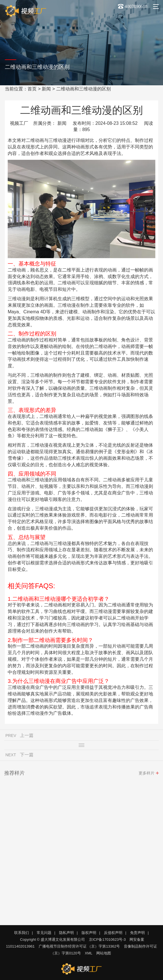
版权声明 (89, 933)
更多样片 (147, 775)
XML (89, 953)
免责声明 (137, 933)
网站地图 (104, 953)
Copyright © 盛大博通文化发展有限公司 (53, 939)
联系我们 (22, 933)
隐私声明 (66, 933)
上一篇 (27, 737)
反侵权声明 (113, 933)
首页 (32, 89)
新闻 (46, 89)
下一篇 (27, 756)
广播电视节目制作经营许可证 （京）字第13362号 (79, 946)
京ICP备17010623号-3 (107, 939)
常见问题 (44, 933)
